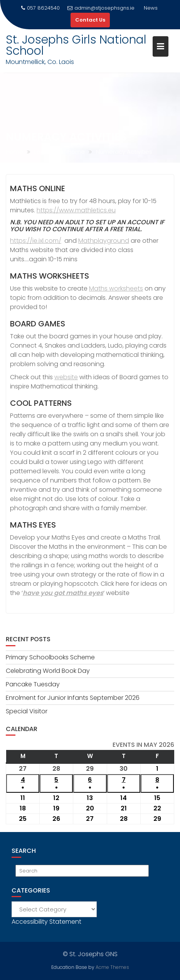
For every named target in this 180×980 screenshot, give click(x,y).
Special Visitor (27, 711)
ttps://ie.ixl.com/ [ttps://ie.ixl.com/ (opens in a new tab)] (38, 241)
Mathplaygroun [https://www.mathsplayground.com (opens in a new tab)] (102, 241)
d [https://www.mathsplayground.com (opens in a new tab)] (127, 241)
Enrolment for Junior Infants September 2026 (73, 698)
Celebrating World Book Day (48, 671)
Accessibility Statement (46, 922)
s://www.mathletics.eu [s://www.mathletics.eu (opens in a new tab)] (82, 210)
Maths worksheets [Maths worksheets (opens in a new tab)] (116, 288)
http (43, 210)
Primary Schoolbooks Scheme (50, 657)
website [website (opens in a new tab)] (66, 377)
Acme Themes (112, 967)
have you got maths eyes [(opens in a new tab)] (63, 593)
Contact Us (90, 20)
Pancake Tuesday (33, 684)
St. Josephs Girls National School (76, 45)
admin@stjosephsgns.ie (101, 8)
